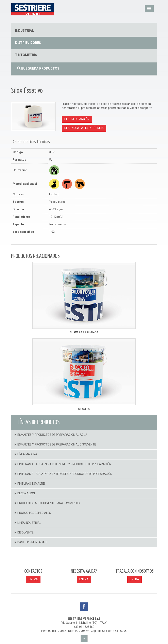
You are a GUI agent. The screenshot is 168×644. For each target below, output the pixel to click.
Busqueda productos (38, 68)
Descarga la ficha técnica (84, 128)
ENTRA (33, 579)
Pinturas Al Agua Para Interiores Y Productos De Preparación (64, 464)
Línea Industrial (29, 523)
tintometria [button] (26, 55)
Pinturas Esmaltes (32, 484)
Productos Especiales (34, 513)
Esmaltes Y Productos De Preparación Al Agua (52, 435)
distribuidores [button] (28, 43)
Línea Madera (27, 454)
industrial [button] (24, 31)
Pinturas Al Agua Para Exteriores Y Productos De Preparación (65, 474)
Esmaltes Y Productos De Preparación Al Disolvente (57, 444)
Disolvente (26, 532)
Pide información (77, 119)
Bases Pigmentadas (32, 542)
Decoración (26, 493)
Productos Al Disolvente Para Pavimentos (49, 503)
